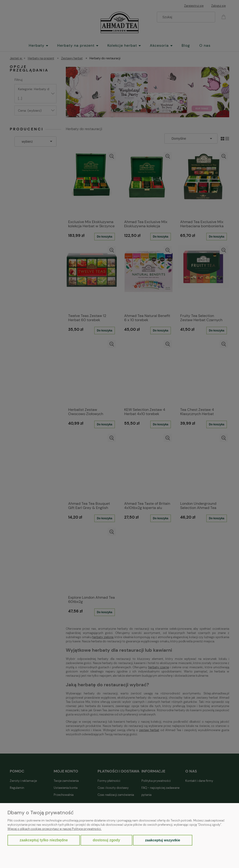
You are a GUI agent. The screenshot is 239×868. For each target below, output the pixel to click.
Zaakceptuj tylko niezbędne (44, 840)
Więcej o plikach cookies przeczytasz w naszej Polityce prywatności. (54, 829)
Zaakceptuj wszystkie (163, 840)
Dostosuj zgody (106, 840)
